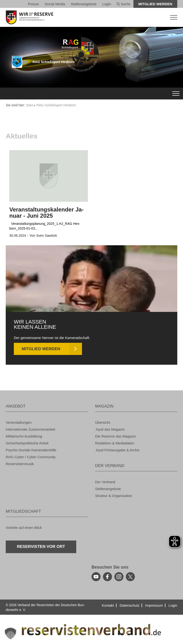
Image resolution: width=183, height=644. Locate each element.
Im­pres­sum (154, 605)
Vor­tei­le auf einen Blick (24, 528)
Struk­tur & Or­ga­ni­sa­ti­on (114, 496)
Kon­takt (108, 605)
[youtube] (96, 577)
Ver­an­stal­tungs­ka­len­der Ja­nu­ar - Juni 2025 (46, 213)
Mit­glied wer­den (155, 4)
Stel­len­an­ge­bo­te (84, 4)
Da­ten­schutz (130, 605)
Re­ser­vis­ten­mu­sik (20, 464)
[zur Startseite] (91, 17)
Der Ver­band (105, 482)
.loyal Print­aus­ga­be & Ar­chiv (117, 450)
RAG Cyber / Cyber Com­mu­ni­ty (31, 457)
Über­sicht (103, 422)
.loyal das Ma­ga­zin (110, 429)
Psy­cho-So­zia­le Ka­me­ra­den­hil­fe (31, 450)
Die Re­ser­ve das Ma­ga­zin (116, 436)
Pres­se (33, 4)
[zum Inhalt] (49, 176)
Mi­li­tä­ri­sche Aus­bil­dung (24, 436)
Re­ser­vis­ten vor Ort (41, 547)
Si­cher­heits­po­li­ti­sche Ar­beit (27, 443)
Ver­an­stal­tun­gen (19, 422)
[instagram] (119, 577)
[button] (10, 634)
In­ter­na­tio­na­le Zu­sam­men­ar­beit (30, 429)
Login (107, 4)
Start (30, 105)
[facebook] (107, 577)
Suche (123, 4)
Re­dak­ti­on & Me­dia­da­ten (115, 443)
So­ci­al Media (55, 4)
